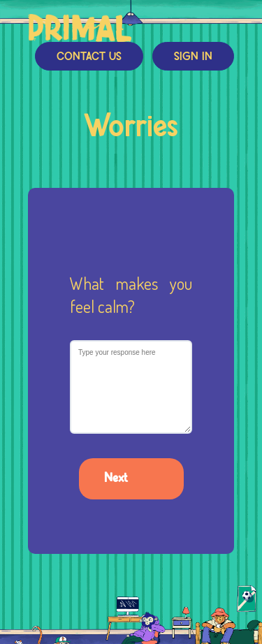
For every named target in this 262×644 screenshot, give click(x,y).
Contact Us (89, 57)
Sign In (193, 57)
